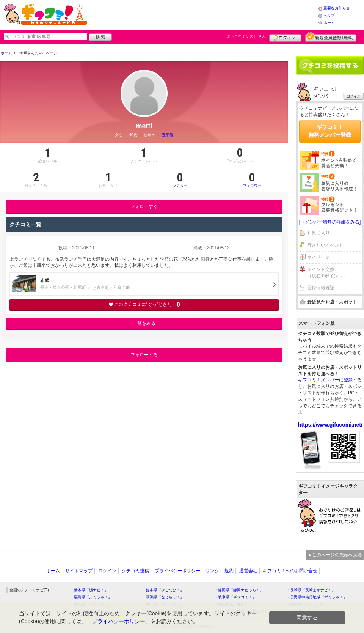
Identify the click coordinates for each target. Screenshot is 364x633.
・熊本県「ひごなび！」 (163, 590)
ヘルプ (329, 15)
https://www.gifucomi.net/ (330, 425)
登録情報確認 (321, 288)
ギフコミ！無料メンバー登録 (330, 131)
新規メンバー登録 (331, 37)
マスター (180, 180)
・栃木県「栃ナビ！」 (89, 590)
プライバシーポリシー (177, 571)
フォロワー (252, 180)
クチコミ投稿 (135, 571)
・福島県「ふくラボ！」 (91, 597)
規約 (229, 571)
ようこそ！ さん (246, 36)
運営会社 (248, 571)
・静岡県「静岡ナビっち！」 (239, 590)
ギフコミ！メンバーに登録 (325, 380)
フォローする (144, 206)
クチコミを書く (330, 65)
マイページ (318, 257)
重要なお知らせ (337, 8)
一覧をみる (144, 323)
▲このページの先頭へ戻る (335, 555)
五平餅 (168, 135)
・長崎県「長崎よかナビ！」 (311, 590)
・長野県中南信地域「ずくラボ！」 (317, 597)
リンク (212, 571)
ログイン (285, 37)
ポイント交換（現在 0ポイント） (327, 273)
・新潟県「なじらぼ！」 (163, 597)
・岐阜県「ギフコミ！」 (235, 597)
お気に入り (318, 233)
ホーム (329, 23)
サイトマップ (79, 571)
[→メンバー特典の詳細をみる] (330, 222)
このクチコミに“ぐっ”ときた (144, 305)
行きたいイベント (325, 245)
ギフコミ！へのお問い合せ (290, 571)
